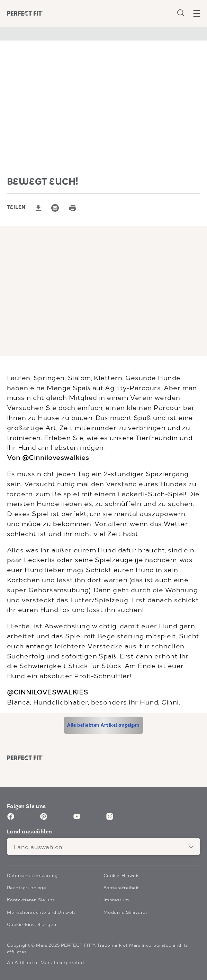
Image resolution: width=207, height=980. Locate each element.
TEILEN (16, 207)
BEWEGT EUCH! (43, 182)
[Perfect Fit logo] (25, 758)
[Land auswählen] (103, 847)
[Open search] (181, 13)
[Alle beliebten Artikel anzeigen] (103, 725)
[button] (200, 14)
